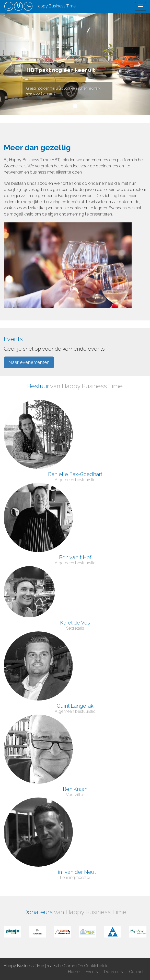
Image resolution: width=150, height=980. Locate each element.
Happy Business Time (40, 6)
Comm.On (73, 966)
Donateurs (113, 972)
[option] (13, 932)
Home (74, 972)
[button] (11, 64)
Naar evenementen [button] (29, 362)
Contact (136, 972)
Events (92, 972)
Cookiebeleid (96, 966)
